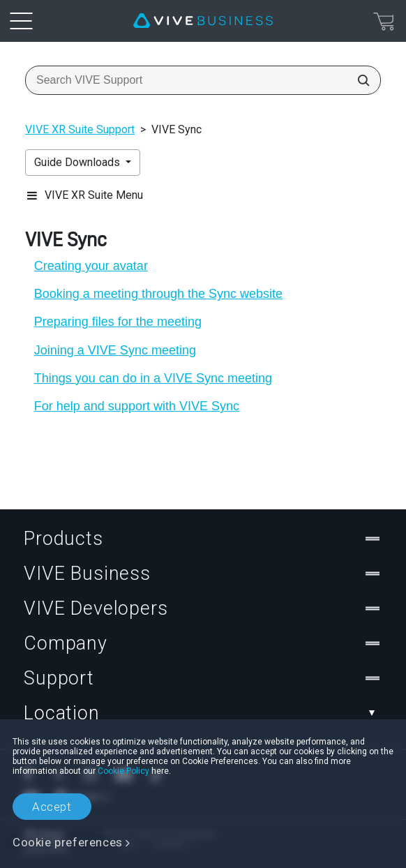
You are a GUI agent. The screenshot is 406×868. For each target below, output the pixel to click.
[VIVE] (203, 21)
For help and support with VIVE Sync (137, 406)
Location (203, 713)
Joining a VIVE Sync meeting (115, 350)
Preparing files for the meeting (118, 322)
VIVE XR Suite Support (80, 129)
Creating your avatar (91, 266)
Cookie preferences (68, 842)
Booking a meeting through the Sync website (158, 294)
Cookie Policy (123, 771)
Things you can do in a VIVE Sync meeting (153, 378)
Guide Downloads (78, 162)
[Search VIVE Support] (359, 80)
